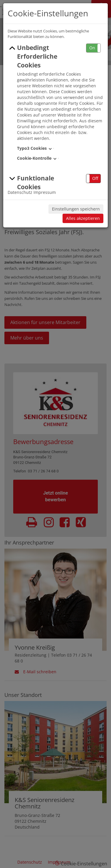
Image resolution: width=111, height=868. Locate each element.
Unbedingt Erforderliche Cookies (32, 56)
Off (95, 178)
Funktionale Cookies (31, 182)
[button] (93, 48)
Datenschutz (20, 192)
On (92, 48)
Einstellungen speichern (76, 209)
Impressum (45, 192)
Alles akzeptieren (83, 218)
